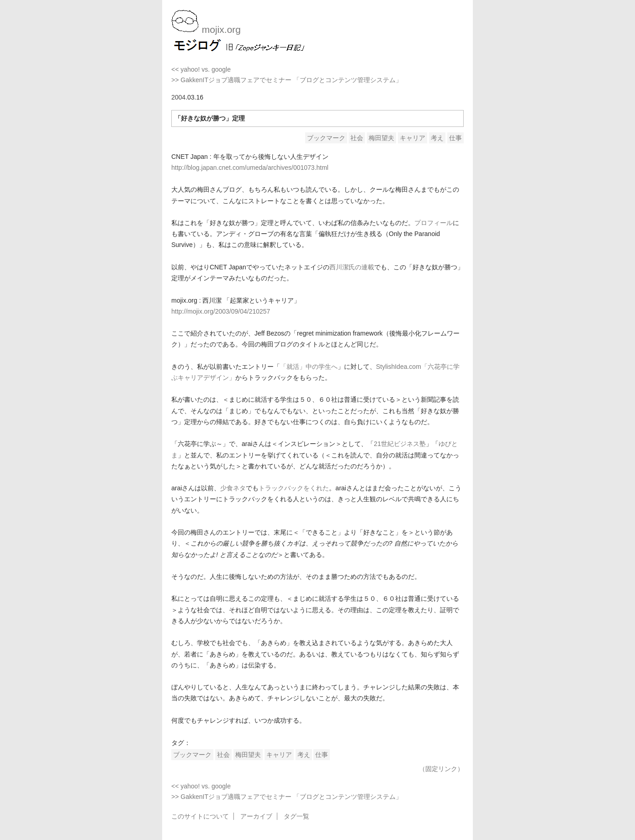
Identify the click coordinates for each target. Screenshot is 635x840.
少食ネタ (233, 488)
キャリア (413, 138)
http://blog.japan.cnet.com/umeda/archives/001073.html (250, 168)
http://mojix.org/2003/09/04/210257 (221, 311)
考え (437, 138)
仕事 (455, 138)
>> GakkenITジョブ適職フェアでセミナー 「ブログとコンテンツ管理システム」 (287, 80)
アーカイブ (256, 816)
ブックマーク (326, 138)
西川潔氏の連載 (352, 267)
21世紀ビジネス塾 (400, 444)
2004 (178, 97)
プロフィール (434, 223)
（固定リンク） (441, 769)
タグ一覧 (296, 816)
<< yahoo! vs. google (201, 69)
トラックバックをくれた (294, 488)
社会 (357, 138)
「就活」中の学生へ (309, 367)
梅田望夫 (381, 138)
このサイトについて (200, 816)
